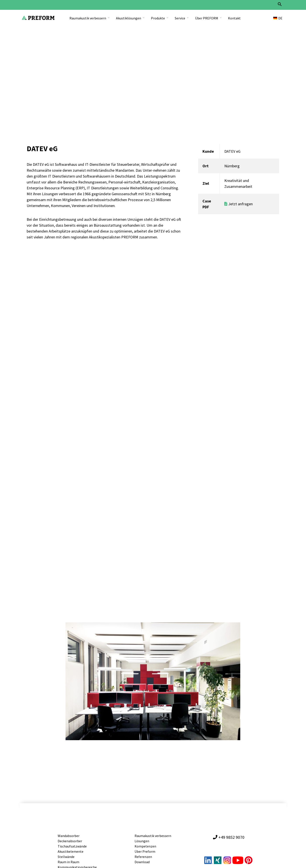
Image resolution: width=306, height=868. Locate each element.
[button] (280, 5)
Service (180, 18)
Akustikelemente (71, 853)
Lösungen (142, 842)
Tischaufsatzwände (72, 847)
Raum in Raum (68, 863)
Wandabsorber (69, 837)
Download (142, 863)
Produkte (158, 18)
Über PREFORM (207, 18)
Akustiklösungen (129, 18)
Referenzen (143, 858)
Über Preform (145, 853)
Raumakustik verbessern (88, 18)
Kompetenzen (145, 847)
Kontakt (234, 18)
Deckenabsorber (70, 842)
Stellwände (66, 858)
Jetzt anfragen (239, 205)
